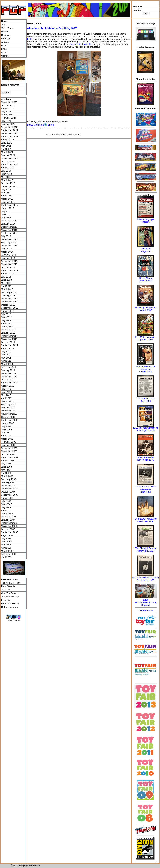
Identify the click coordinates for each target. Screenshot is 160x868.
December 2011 (9, 336)
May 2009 (6, 433)
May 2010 (6, 395)
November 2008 (9, 451)
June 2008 (6, 467)
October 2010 (8, 380)
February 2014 (9, 255)
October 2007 (8, 492)
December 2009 (9, 411)
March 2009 (7, 439)
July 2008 (6, 464)
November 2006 (9, 526)
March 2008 (7, 476)
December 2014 (9, 246)
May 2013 (6, 283)
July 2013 (6, 277)
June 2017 (6, 214)
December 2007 (9, 486)
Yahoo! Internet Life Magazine (146, 368)
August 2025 (8, 108)
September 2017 (10, 205)
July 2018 (6, 189)
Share (51, 125)
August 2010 (8, 386)
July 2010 (6, 389)
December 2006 (9, 523)
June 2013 (6, 280)
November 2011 (9, 339)
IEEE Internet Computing (146, 428)
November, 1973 (146, 460)
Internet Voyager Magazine (146, 221)
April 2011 (6, 361)
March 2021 (7, 152)
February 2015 (9, 242)
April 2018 (6, 196)
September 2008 (10, 457)
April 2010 (6, 398)
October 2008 (8, 454)
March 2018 (7, 199)
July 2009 (6, 426)
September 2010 (10, 383)
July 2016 (6, 236)
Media (4, 45)
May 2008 (6, 470)
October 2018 (8, 183)
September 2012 (10, 308)
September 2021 (10, 137)
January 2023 (8, 124)
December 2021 (9, 133)
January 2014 (8, 258)
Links (4, 49)
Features (6, 39)
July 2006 (6, 538)
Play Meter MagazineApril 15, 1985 (146, 338)
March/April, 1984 (146, 551)
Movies (5, 32)
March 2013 (7, 289)
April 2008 (6, 473)
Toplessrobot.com (10, 597)
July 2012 (6, 314)
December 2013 (9, 261)
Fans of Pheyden (10, 604)
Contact (5, 56)
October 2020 (8, 161)
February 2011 (9, 367)
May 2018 (6, 193)
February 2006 (9, 554)
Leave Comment (35, 125)
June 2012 (6, 317)
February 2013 (9, 292)
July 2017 (6, 211)
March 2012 (7, 327)
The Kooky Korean (11, 583)
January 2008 (8, 482)
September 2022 (10, 130)
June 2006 (6, 542)
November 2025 (9, 102)
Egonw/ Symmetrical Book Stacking (146, 602)
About (4, 52)
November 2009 (9, 414)
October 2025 (8, 105)
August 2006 (8, 535)
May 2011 (6, 358)
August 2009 (8, 423)
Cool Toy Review (10, 593)
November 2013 (9, 264)
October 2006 (8, 529)
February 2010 (9, 404)
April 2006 (6, 548)
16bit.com (6, 590)
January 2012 (8, 333)
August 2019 (8, 168)
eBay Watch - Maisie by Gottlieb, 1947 (52, 28)
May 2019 (6, 177)
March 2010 (7, 401)
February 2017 (9, 221)
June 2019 (6, 174)
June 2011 (6, 355)
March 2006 (7, 551)
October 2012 (8, 305)
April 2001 (6, 557)
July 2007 (6, 501)
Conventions (146, 610)
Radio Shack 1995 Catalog (146, 279)
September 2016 (10, 233)
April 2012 (6, 323)
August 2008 (8, 461)
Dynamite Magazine (146, 250)
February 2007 (9, 517)
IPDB (30, 39)
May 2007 (6, 507)
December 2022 (9, 127)
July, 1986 (146, 401)
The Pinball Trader (146, 398)
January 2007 (8, 520)
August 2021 (8, 140)
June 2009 (6, 429)
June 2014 (6, 249)
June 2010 (6, 392)
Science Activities (146, 457)
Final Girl (6, 600)
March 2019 (7, 180)
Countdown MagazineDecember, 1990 (146, 520)
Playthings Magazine (146, 308)
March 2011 (7, 364)
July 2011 (6, 352)
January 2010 (8, 408)
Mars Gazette (8, 586)
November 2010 (9, 376)
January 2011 (8, 370)
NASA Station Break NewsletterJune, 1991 (146, 489)
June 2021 (6, 143)
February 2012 (9, 330)
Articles (5, 42)
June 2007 (6, 504)
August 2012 (8, 311)
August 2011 (8, 348)
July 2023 (6, 121)
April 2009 (6, 436)
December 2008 (9, 448)
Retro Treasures (10, 607)
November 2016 (9, 230)
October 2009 (8, 417)
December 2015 (9, 239)
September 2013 (10, 270)
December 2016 (9, 227)
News (4, 21)
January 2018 (8, 202)
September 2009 (10, 420)
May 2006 (6, 545)
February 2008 (9, 479)
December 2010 (9, 373)
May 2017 (6, 218)
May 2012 (6, 320)
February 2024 (9, 118)
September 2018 (10, 186)
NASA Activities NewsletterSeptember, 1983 (146, 579)
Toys (4, 25)
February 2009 (9, 442)
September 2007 (10, 495)
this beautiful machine (81, 44)
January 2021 (8, 155)
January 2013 (8, 295)
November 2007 (9, 489)
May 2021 (6, 146)
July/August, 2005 (146, 430)
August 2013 (8, 274)
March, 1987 (146, 310)
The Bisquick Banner (146, 548)
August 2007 (8, 498)
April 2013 (6, 286)
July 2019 (6, 171)
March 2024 (7, 115)
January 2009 (8, 445)
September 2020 (10, 165)
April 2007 (6, 510)
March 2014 (7, 252)
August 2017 (8, 208)
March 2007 (7, 514)
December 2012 (9, 299)
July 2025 (6, 112)
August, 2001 (146, 372)
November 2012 (9, 302)
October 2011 (8, 342)
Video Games (8, 28)
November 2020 (9, 158)
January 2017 (8, 224)
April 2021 (6, 149)
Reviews (6, 35)
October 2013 (8, 267)
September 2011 (10, 345)
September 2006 (10, 532)
